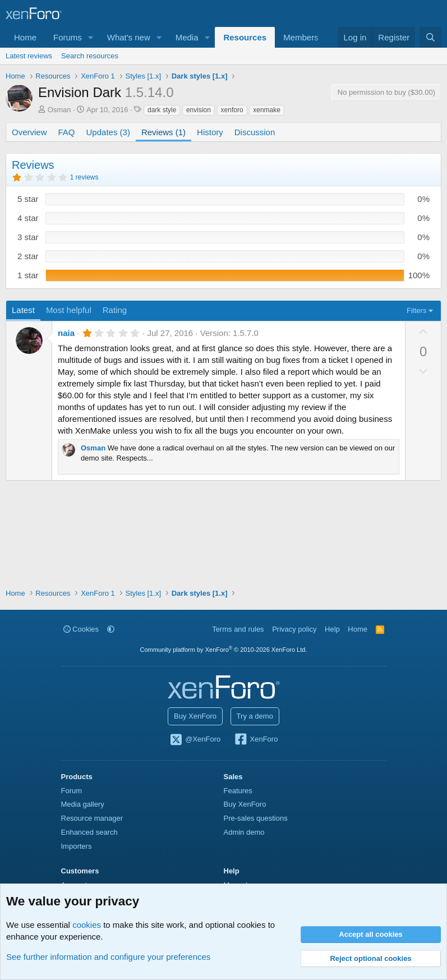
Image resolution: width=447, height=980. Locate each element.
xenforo (232, 110)
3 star (28, 237)
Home (25, 37)
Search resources (90, 56)
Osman (59, 110)
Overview (29, 132)
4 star (28, 218)
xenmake (267, 110)
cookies (87, 925)
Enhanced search (89, 832)
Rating (115, 310)
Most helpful (69, 310)
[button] (91, 37)
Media (187, 37)
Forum (72, 791)
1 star (28, 275)
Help (332, 629)
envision (199, 110)
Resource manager (92, 818)
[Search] (430, 37)
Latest (23, 310)
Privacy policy (294, 629)
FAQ (67, 132)
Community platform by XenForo (224, 650)
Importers (77, 846)
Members (301, 37)
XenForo (256, 740)
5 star (28, 199)
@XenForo (195, 740)
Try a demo (255, 716)
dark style (162, 110)
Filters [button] (416, 310)
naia (66, 333)
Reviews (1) (163, 132)
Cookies (81, 629)
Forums (68, 37)
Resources (245, 37)
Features (238, 791)
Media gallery (83, 804)
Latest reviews (29, 56)
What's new (129, 37)
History (210, 132)
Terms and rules (238, 629)
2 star (28, 256)
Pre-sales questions (256, 818)
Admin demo (244, 832)
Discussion (255, 132)
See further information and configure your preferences (108, 957)
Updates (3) (108, 132)
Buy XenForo (195, 716)
